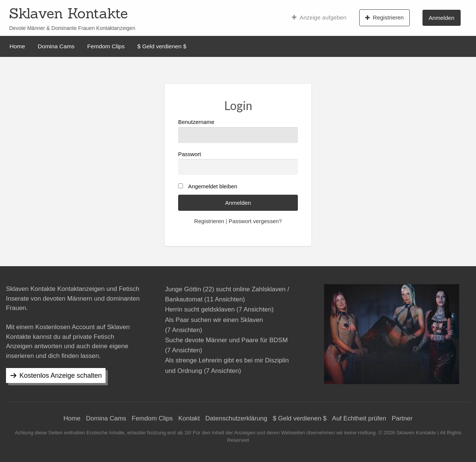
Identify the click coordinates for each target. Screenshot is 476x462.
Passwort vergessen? (255, 221)
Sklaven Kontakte (68, 13)
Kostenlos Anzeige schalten (61, 376)
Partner (402, 418)
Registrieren (385, 18)
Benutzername (238, 131)
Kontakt (189, 418)
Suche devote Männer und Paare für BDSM (226, 340)
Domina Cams (56, 46)
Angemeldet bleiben (213, 186)
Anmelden (441, 18)
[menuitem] (319, 18)
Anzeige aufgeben (319, 18)
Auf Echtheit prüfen (359, 418)
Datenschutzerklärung (236, 418)
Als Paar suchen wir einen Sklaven (214, 320)
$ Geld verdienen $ (162, 46)
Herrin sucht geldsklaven (200, 309)
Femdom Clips (106, 46)
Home (17, 46)
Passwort (238, 163)
